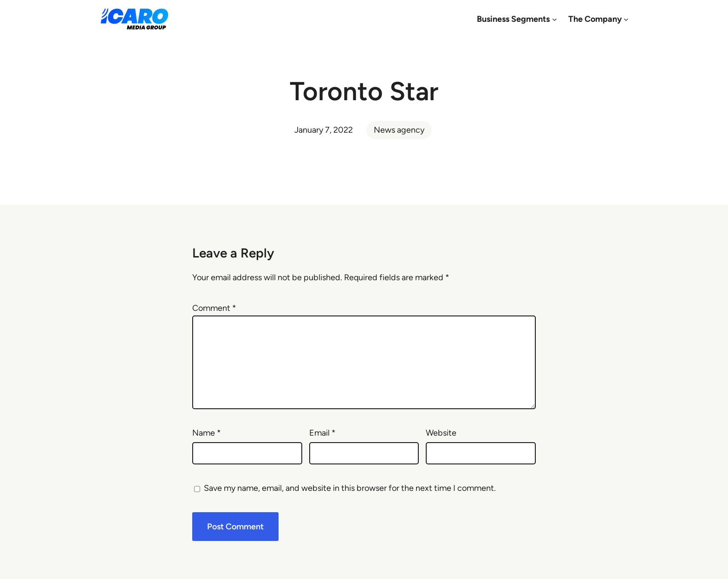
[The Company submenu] (626, 19)
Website (441, 433)
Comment (214, 308)
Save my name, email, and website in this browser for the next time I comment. (350, 488)
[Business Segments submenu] (555, 19)
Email (322, 433)
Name (207, 433)
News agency (399, 130)
